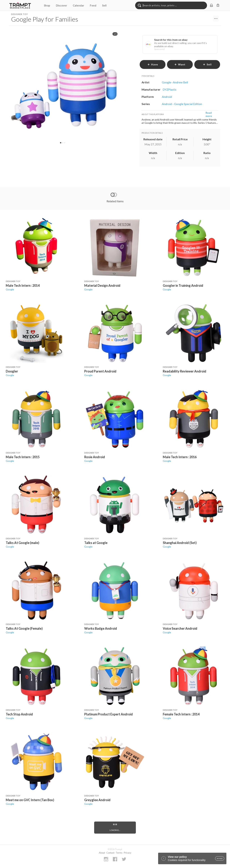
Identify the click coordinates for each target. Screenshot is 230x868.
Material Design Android (102, 285)
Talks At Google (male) (22, 543)
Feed (93, 5)
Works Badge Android (101, 628)
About (102, 853)
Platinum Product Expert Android (109, 714)
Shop (47, 5)
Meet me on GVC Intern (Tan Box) (30, 800)
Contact (110, 853)
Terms (119, 853)
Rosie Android (95, 457)
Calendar (78, 5)
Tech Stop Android (19, 714)
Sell (104, 5)
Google (10, 289)
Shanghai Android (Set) (180, 543)
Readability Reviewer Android (185, 371)
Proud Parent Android (100, 371)
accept (220, 858)
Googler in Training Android (183, 285)
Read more (209, 114)
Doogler (12, 371)
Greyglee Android (97, 800)
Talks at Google (96, 543)
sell (207, 64)
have (153, 64)
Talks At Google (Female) (24, 628)
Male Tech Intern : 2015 (23, 457)
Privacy (128, 853)
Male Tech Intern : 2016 (180, 457)
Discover (61, 5)
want (180, 64)
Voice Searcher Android (180, 628)
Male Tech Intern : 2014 (23, 285)
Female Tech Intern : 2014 (181, 714)
